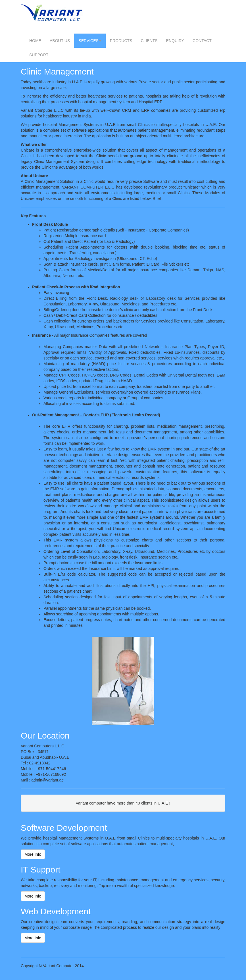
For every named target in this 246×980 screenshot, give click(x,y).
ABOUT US (60, 41)
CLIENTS (149, 41)
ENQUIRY (175, 41)
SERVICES (90, 41)
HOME (35, 41)
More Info (33, 854)
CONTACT (202, 41)
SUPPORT (39, 55)
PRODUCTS (121, 41)
